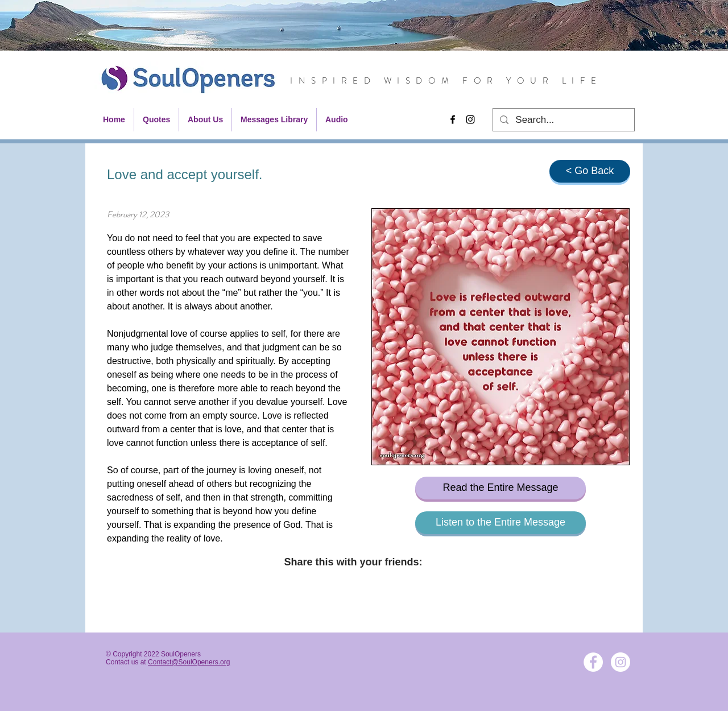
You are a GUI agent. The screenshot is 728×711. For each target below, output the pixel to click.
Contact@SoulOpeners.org (189, 662)
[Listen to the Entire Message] (500, 523)
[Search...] (563, 120)
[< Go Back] (590, 171)
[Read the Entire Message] (500, 488)
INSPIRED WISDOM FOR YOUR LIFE (446, 81)
